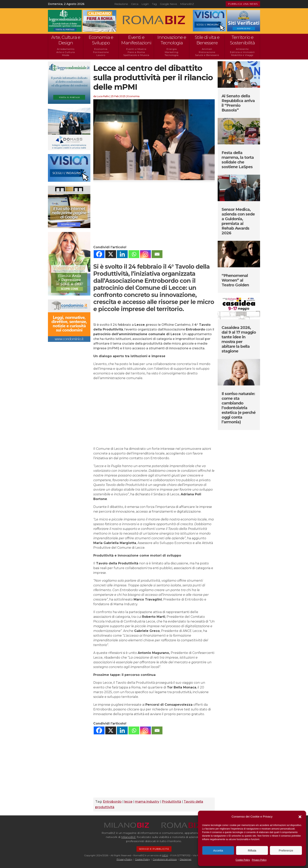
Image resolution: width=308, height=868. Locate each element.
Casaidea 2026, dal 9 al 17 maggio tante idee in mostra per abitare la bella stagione (239, 339)
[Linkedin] (122, 254)
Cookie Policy (243, 860)
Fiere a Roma (136, 52)
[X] (111, 254)
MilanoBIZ (187, 4)
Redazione (121, 4)
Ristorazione (207, 52)
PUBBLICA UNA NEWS (243, 4)
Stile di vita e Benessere (207, 40)
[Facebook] (99, 254)
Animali (207, 49)
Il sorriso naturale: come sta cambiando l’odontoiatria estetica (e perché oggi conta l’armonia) (239, 408)
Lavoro (101, 55)
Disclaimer (186, 859)
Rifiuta (252, 850)
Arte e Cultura (66, 52)
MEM (165, 855)
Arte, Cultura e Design (66, 40)
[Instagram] (145, 254)
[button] (300, 817)
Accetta (218, 850)
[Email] (157, 254)
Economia (101, 49)
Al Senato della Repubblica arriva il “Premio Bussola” (238, 103)
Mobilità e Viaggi (242, 55)
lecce (128, 802)
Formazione (101, 52)
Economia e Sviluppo (101, 40)
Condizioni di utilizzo (165, 859)
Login (145, 4)
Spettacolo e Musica (136, 55)
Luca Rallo (103, 96)
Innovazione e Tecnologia (172, 40)
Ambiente (242, 49)
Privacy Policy (259, 860)
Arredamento (66, 49)
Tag (154, 4)
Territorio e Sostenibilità (242, 40)
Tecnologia (172, 55)
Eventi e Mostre (136, 49)
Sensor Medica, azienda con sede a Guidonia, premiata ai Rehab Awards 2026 (238, 221)
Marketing (172, 52)
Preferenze (286, 850)
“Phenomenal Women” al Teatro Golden (235, 280)
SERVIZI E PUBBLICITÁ (154, 849)
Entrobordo (112, 802)
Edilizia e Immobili (242, 52)
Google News (168, 4)
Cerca (135, 4)
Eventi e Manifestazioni (136, 40)
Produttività (171, 802)
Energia (172, 49)
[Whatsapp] (134, 254)
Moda (66, 55)
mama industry (147, 802)
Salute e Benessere (207, 55)
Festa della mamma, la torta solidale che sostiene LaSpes (238, 160)
